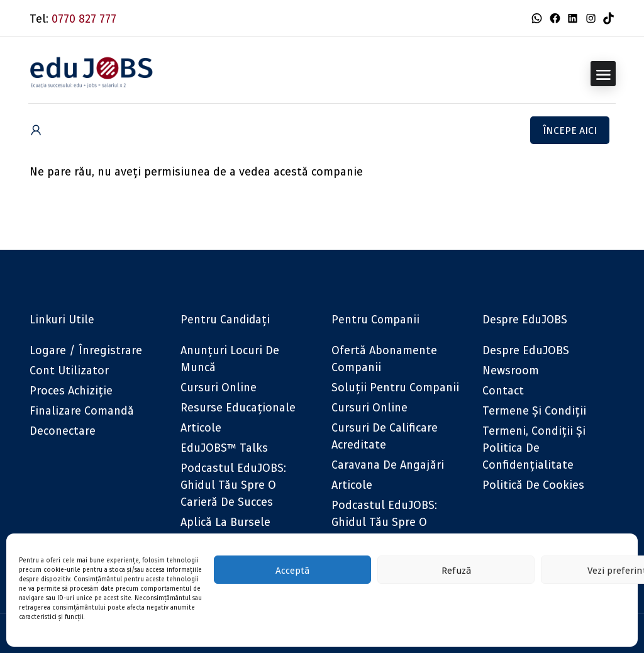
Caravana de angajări (388, 465)
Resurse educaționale (238, 407)
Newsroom (511, 370)
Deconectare (63, 431)
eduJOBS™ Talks (224, 448)
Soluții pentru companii (395, 387)
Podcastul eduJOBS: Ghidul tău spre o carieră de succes (233, 485)
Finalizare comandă (82, 410)
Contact (503, 390)
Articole (201, 427)
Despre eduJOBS (526, 350)
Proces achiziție (71, 390)
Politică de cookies (533, 485)
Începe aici (570, 130)
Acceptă (292, 570)
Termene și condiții (534, 410)
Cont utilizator (69, 370)
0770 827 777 (84, 19)
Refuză (456, 570)
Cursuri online (219, 387)
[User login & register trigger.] (36, 131)
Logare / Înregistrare (86, 350)
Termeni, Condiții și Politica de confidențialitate (534, 448)
